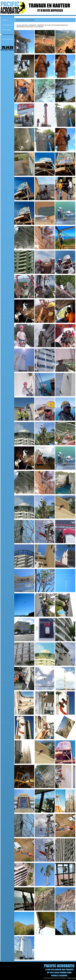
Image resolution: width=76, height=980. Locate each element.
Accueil (5, 20)
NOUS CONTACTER (7, 39)
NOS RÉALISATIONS (8, 35)
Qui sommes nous (8, 25)
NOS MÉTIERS (6, 30)
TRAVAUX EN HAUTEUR (49, 5)
